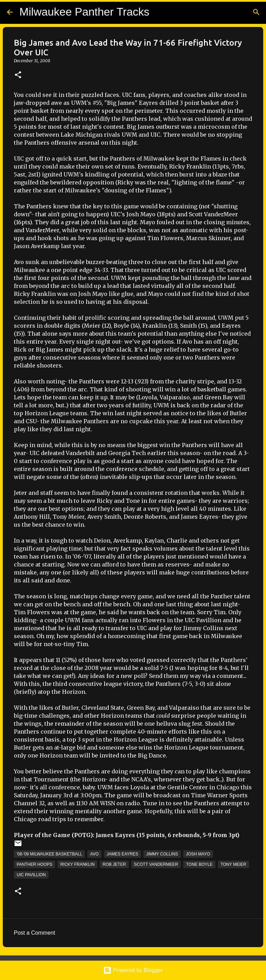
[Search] (256, 12)
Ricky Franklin (77, 864)
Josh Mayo (198, 854)
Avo (94, 854)
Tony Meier (233, 864)
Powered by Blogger (133, 970)
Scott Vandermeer (156, 864)
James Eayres (122, 854)
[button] (18, 75)
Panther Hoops (34, 864)
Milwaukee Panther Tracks (84, 12)
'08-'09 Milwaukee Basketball (49, 854)
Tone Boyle (199, 864)
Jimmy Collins (162, 854)
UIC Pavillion (31, 875)
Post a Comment (34, 933)
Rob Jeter (114, 864)
